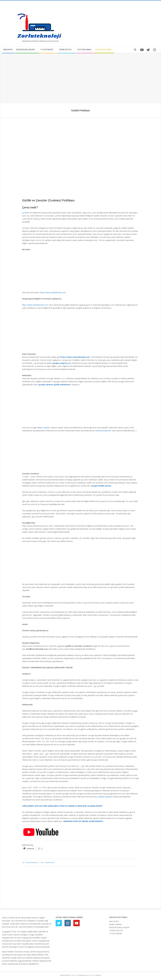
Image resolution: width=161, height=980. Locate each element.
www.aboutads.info (103, 431)
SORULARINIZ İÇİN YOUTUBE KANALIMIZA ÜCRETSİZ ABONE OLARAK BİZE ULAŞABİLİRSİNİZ (62, 806)
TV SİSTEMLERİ (116, 934)
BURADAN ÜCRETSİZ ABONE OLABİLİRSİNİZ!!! (83, 821)
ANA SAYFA (114, 921)
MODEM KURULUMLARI (119, 927)
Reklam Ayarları (43, 428)
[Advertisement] (120, 24)
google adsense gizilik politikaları (54, 385)
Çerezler (26, 213)
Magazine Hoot (83, 975)
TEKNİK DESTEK (116, 930)
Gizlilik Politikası (116, 924)
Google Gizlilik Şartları (101, 486)
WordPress (98, 975)
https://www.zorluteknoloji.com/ (53, 292)
